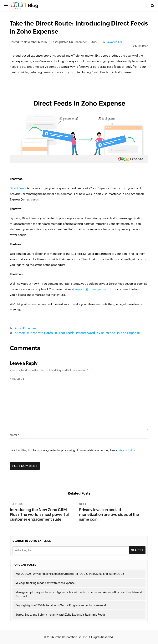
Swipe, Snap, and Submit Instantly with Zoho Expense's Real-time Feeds (60, 615)
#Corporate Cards (40, 333)
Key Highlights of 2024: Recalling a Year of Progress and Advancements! (61, 605)
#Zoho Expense (128, 333)
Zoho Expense (25, 328)
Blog (33, 5)
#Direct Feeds (64, 333)
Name (14, 435)
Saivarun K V (114, 42)
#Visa (101, 333)
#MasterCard (85, 333)
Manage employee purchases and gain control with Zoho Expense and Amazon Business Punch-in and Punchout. (79, 594)
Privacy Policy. (127, 450)
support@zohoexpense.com (94, 289)
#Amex (20, 333)
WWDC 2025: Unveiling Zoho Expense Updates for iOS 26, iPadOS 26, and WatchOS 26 (70, 574)
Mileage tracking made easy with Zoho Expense (45, 583)
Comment (17, 380)
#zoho (111, 333)
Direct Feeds (18, 188)
